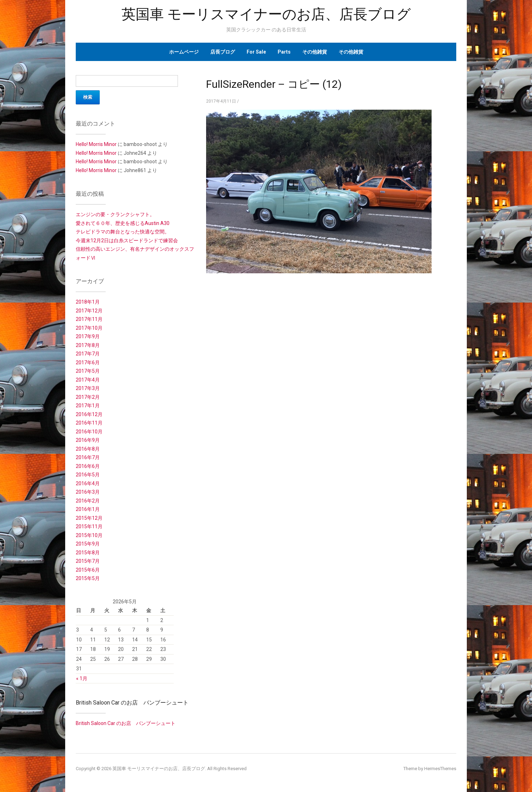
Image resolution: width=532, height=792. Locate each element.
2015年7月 (88, 561)
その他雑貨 (315, 52)
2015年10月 (89, 535)
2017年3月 (88, 388)
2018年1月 (88, 302)
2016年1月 (88, 509)
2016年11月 (89, 423)
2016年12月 (89, 414)
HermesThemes (440, 769)
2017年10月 (89, 328)
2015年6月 (88, 570)
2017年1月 (88, 406)
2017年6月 (88, 363)
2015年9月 (88, 544)
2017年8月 (88, 345)
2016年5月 (88, 475)
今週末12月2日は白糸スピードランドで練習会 (127, 240)
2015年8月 (88, 553)
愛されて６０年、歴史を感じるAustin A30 (123, 223)
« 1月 (82, 678)
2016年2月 (88, 501)
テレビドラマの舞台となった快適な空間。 (123, 232)
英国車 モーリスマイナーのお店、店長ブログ (266, 14)
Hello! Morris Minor (96, 144)
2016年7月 (88, 457)
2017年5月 (88, 371)
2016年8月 (88, 449)
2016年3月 (88, 492)
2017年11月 (89, 319)
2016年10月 (89, 432)
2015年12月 (89, 518)
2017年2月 (88, 397)
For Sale (256, 52)
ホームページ (184, 52)
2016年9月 (88, 440)
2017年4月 (88, 380)
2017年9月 (88, 336)
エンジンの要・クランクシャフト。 (115, 214)
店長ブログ (223, 52)
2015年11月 (89, 526)
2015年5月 (88, 578)
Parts (284, 52)
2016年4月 (88, 483)
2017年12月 (89, 311)
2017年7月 (88, 354)
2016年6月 (88, 466)
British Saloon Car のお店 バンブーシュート (132, 703)
